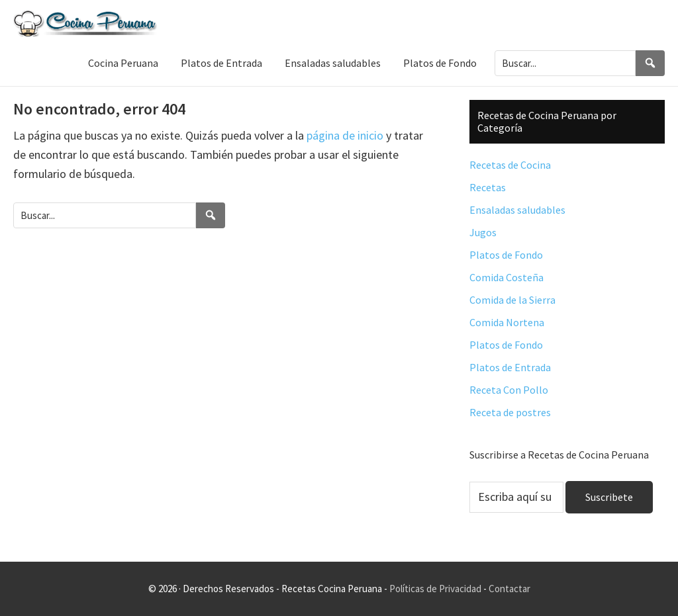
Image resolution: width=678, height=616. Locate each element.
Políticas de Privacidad (435, 589)
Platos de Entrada (510, 367)
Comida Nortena (507, 322)
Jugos (483, 232)
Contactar (509, 589)
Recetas (488, 187)
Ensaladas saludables (517, 210)
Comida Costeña (507, 277)
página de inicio (345, 135)
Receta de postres (510, 412)
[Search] (650, 63)
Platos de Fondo (506, 255)
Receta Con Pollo (509, 390)
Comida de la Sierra (512, 300)
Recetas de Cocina (510, 165)
